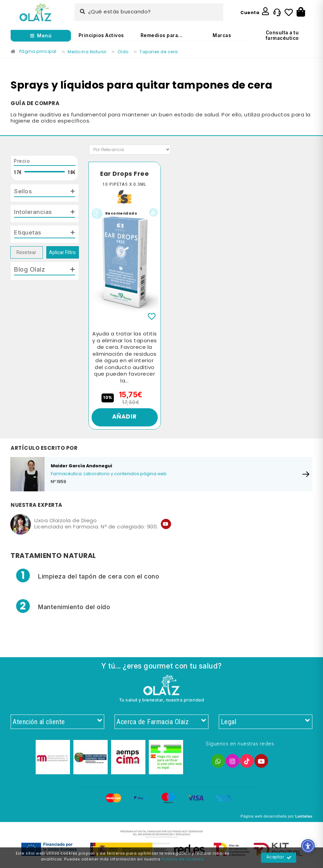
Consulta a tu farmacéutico (282, 35)
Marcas (222, 35)
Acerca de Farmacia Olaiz (161, 723)
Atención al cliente (57, 723)
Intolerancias (34, 213)
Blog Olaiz (29, 271)
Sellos (23, 192)
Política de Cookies (183, 859)
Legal (266, 723)
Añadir (125, 418)
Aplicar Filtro (62, 254)
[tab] (45, 193)
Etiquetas (29, 234)
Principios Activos (101, 35)
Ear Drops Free (124, 174)
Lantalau (304, 818)
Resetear (26, 254)
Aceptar (279, 858)
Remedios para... (162, 35)
